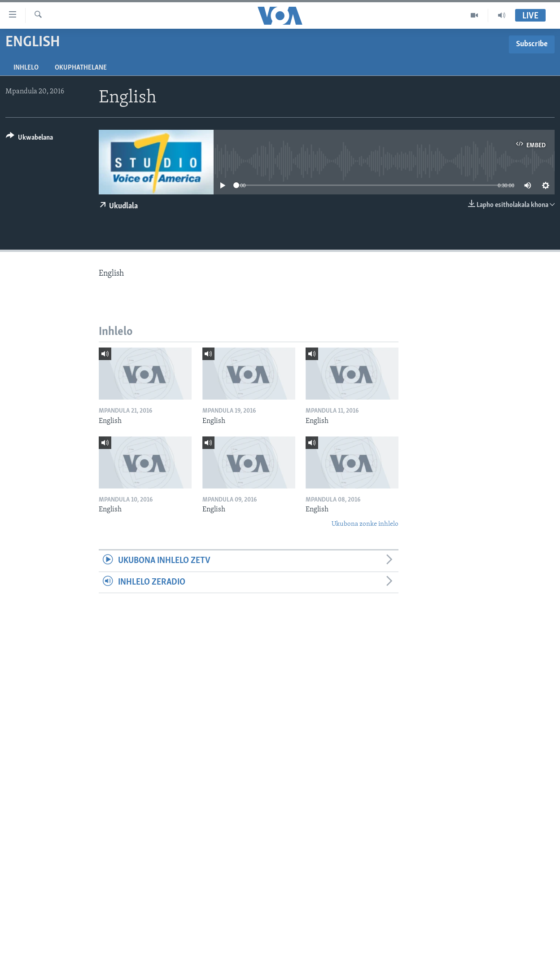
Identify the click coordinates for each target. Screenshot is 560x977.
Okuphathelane (81, 68)
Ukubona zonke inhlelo (365, 524)
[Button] (29, 139)
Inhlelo (26, 68)
